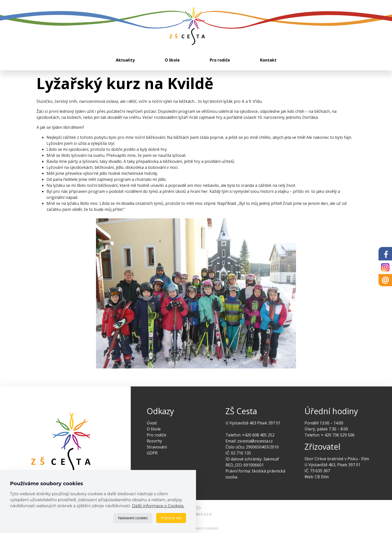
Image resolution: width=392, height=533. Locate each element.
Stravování (157, 447)
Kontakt (268, 60)
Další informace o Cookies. (158, 506)
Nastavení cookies (133, 518)
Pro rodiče (220, 60)
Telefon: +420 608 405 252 (250, 435)
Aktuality (125, 60)
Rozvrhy (154, 441)
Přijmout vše (171, 518)
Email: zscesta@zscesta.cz (249, 441)
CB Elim (322, 477)
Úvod (152, 423)
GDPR (152, 453)
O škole (172, 60)
